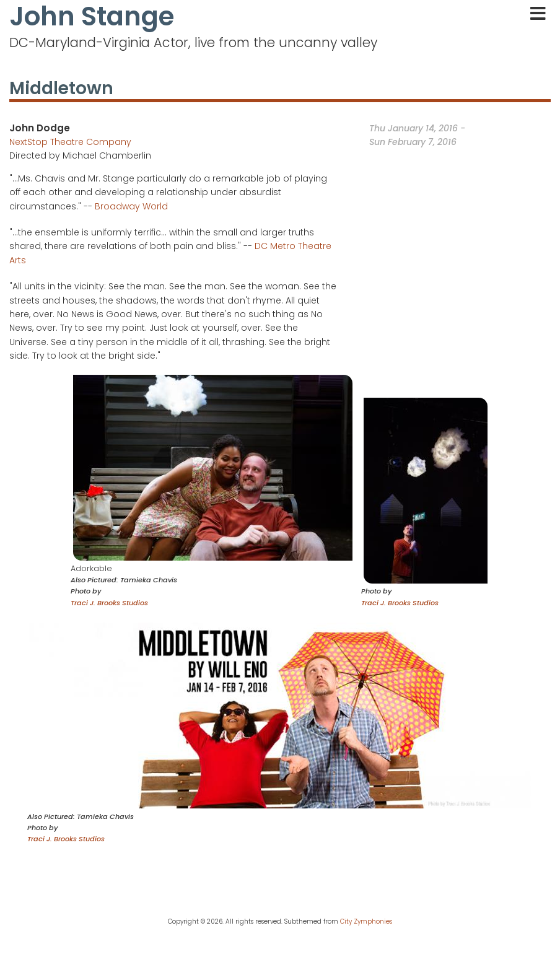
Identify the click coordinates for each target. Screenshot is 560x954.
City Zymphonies (366, 921)
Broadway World (131, 206)
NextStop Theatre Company (70, 142)
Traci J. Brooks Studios (109, 603)
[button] (213, 467)
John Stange (92, 17)
